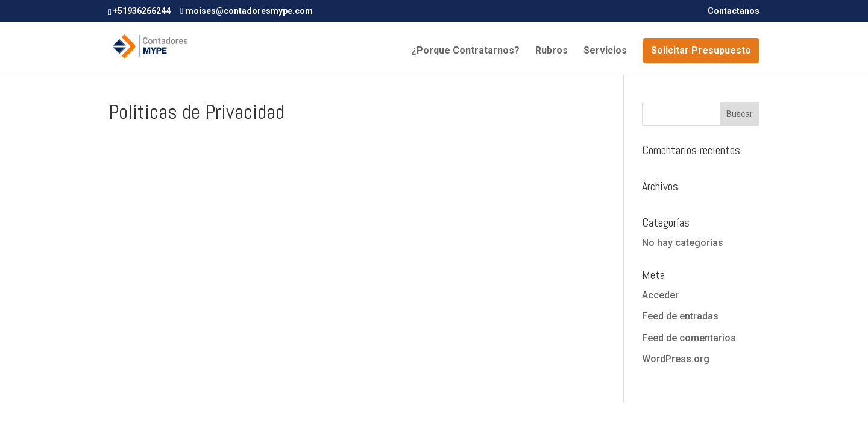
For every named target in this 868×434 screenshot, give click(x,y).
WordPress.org (676, 359)
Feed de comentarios (689, 338)
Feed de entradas (680, 316)
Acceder (660, 295)
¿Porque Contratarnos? (465, 51)
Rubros (552, 51)
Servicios (605, 51)
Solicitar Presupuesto (701, 50)
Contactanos (734, 11)
